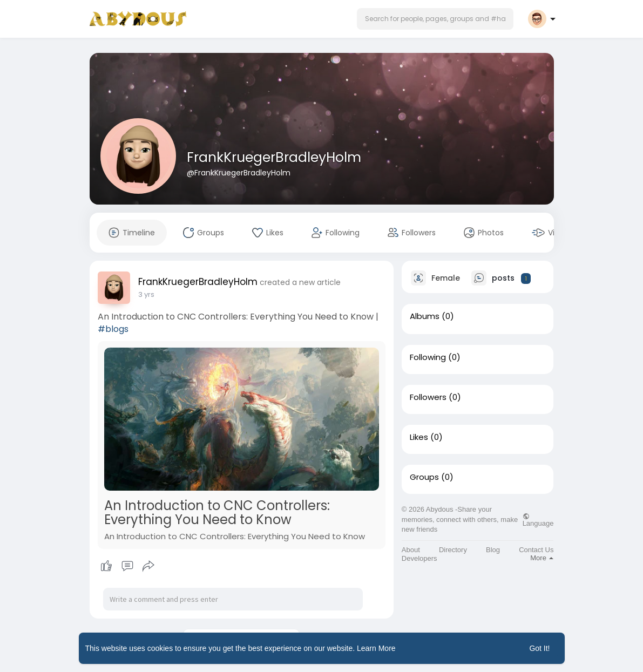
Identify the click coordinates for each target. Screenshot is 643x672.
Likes (419, 437)
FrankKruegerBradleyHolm (274, 157)
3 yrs (146, 294)
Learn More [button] (376, 648)
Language (538, 520)
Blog (493, 550)
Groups (424, 477)
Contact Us (536, 550)
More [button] (542, 558)
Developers (419, 558)
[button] (435, 19)
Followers (428, 397)
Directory (453, 550)
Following (428, 357)
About (411, 550)
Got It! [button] (539, 648)
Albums (425, 316)
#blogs (113, 329)
